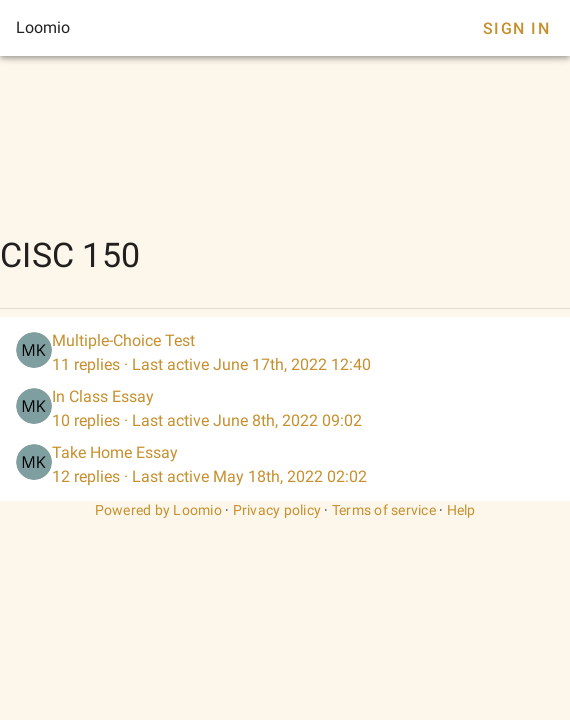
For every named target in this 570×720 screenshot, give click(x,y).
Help (461, 510)
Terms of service (384, 510)
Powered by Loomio (158, 510)
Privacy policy (277, 510)
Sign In (516, 28)
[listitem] (285, 353)
